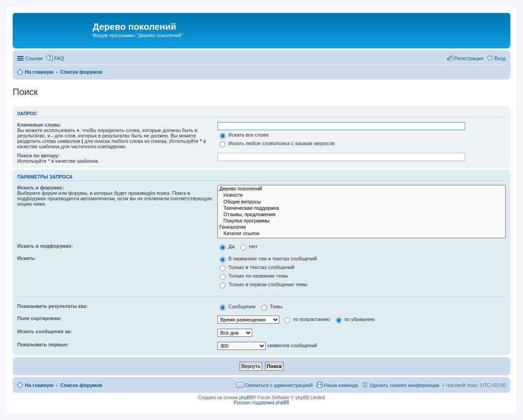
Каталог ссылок (362, 234)
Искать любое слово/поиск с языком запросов (277, 143)
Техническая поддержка (362, 208)
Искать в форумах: (40, 188)
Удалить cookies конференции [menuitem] (404, 385)
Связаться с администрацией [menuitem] (278, 385)
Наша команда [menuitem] (341, 385)
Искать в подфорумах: (45, 246)
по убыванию (355, 319)
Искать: (26, 258)
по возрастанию (307, 319)
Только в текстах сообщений (257, 267)
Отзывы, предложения (362, 215)
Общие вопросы (362, 202)
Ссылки (34, 58)
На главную (39, 385)
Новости (362, 195)
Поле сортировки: (39, 318)
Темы (272, 307)
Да (227, 246)
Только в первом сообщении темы (264, 284)
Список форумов (81, 385)
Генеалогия (362, 227)
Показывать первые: (43, 344)
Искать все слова (244, 135)
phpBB (246, 398)
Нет (249, 246)
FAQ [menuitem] (59, 58)
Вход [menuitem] (500, 58)
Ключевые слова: (39, 125)
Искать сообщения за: (45, 331)
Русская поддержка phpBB (261, 403)
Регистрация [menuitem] (469, 58)
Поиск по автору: (38, 156)
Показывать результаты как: (52, 306)
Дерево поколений (362, 189)
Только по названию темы (254, 276)
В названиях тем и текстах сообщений (268, 259)
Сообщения (238, 307)
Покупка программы (362, 221)
